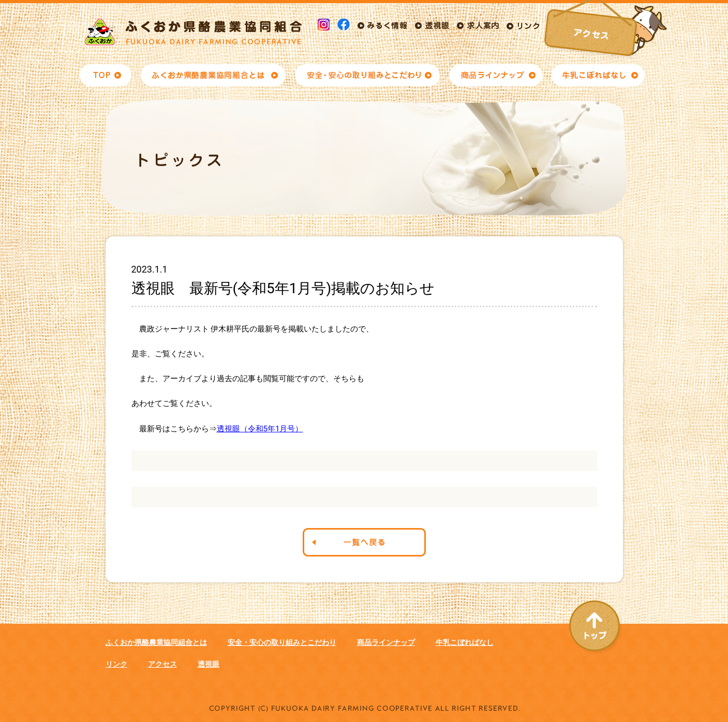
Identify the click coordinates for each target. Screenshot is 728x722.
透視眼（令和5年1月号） (260, 429)
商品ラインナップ (386, 642)
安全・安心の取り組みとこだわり (282, 642)
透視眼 (209, 664)
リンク (116, 664)
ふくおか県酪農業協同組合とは (156, 642)
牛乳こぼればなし (465, 642)
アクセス (162, 664)
